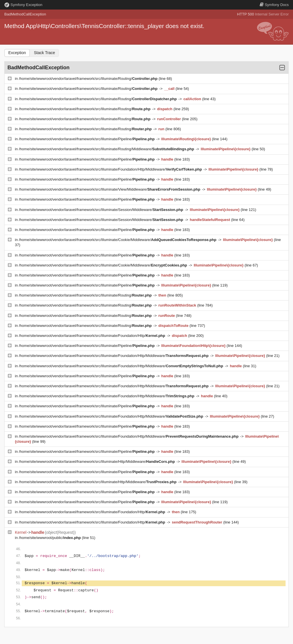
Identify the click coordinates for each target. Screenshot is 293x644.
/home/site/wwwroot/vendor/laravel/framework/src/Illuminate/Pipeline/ (87, 139)
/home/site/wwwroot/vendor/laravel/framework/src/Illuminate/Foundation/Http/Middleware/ (111, 169)
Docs (274, 5)
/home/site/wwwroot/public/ (50, 538)
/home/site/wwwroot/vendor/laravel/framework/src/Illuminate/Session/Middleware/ (102, 210)
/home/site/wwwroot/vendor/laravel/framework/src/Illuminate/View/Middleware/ (110, 189)
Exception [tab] (17, 53)
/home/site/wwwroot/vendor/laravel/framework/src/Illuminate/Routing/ (89, 79)
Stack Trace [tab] (44, 53)
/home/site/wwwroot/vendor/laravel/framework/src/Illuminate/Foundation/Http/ (93, 336)
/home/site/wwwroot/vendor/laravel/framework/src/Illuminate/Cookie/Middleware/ (118, 240)
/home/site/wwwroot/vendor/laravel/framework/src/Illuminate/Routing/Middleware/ (107, 149)
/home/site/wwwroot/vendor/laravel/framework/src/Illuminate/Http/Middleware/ (97, 462)
